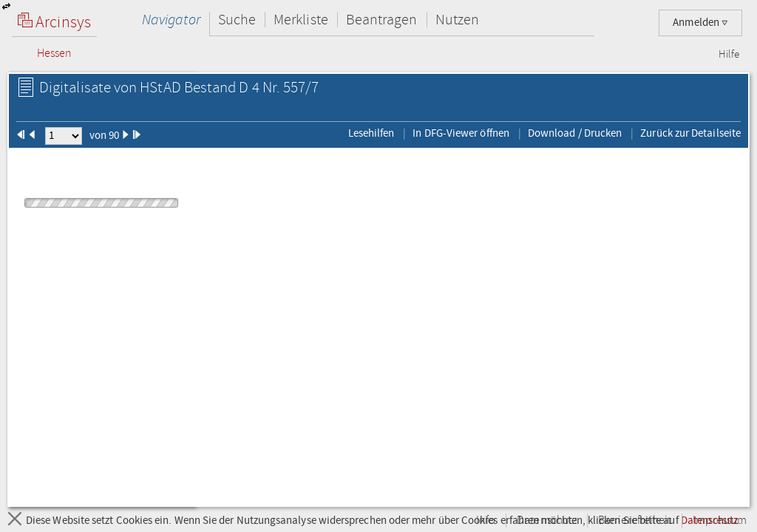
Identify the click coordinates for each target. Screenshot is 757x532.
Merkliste (301, 20)
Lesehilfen (371, 133)
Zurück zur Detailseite (690, 133)
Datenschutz (547, 521)
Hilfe (729, 55)
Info (486, 521)
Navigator (171, 20)
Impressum (720, 521)
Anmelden (700, 23)
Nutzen (457, 20)
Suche (237, 20)
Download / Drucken (575, 133)
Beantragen (382, 20)
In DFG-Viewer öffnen (461, 133)
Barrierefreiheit (635, 521)
